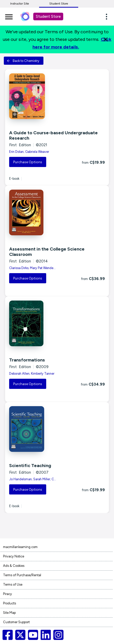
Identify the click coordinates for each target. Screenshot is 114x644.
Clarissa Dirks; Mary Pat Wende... (32, 268)
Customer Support (16, 622)
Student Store (59, 4)
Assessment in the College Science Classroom (47, 252)
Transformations (27, 360)
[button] (108, 16)
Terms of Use (13, 584)
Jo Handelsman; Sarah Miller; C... (33, 479)
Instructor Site (20, 4)
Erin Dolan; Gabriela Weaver (29, 152)
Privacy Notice (14, 556)
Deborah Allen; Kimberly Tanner (32, 374)
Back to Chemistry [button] (23, 61)
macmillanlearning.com (20, 547)
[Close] (106, 39)
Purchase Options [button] (28, 162)
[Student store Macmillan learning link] (29, 16)
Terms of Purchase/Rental (22, 575)
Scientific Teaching (30, 466)
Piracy (7, 594)
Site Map (9, 613)
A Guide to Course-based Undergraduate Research (53, 136)
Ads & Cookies (14, 566)
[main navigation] (9, 16)
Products (10, 603)
